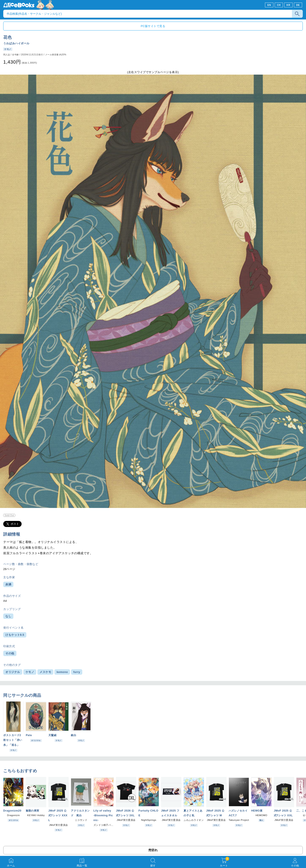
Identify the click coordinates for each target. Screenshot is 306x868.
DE (298, 5)
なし (8, 616)
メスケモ (45, 672)
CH (279, 5)
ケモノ (30, 672)
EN (269, 5)
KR (288, 5)
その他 (10, 653)
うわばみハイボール (16, 43)
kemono (62, 672)
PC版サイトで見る (153, 26)
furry (77, 672)
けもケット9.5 (15, 635)
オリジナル (13, 672)
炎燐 (8, 584)
